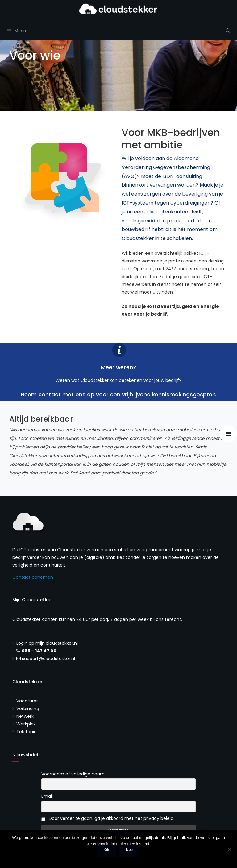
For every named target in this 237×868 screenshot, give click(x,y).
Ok (107, 850)
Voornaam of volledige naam (73, 774)
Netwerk (25, 716)
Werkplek (26, 724)
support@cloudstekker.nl (48, 659)
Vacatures (27, 701)
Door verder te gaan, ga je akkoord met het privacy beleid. (108, 818)
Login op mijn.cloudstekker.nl (47, 643)
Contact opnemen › (34, 577)
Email (47, 796)
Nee (129, 850)
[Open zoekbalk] (228, 31)
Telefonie (27, 732)
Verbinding (28, 709)
